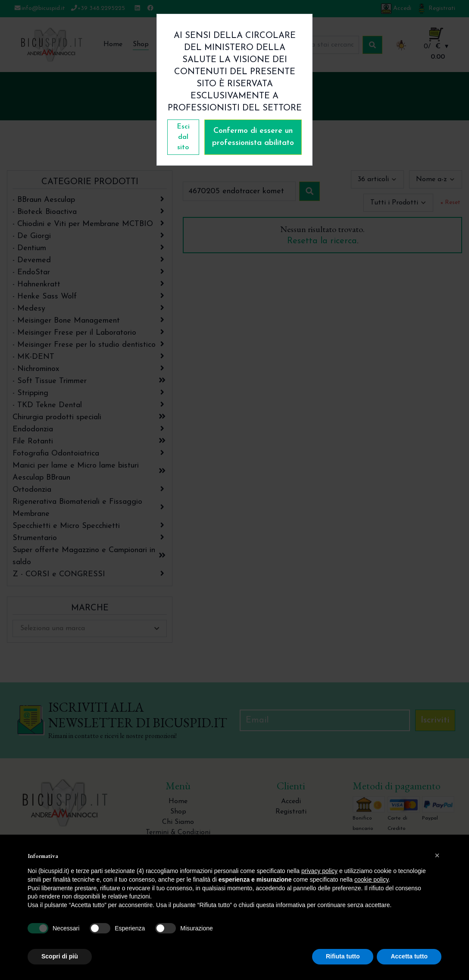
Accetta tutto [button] (409, 956)
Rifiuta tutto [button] (343, 956)
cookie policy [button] (371, 879)
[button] (437, 855)
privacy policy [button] (319, 871)
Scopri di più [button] (60, 956)
